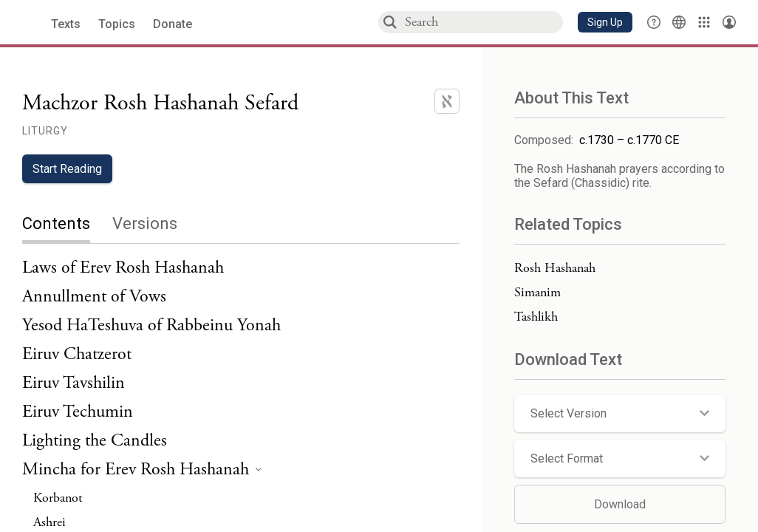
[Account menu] (729, 22)
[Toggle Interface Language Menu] (679, 22)
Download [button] (620, 504)
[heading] (142, 470)
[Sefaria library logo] (29, 23)
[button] (605, 22)
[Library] (704, 22)
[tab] (67, 225)
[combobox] (483, 22)
